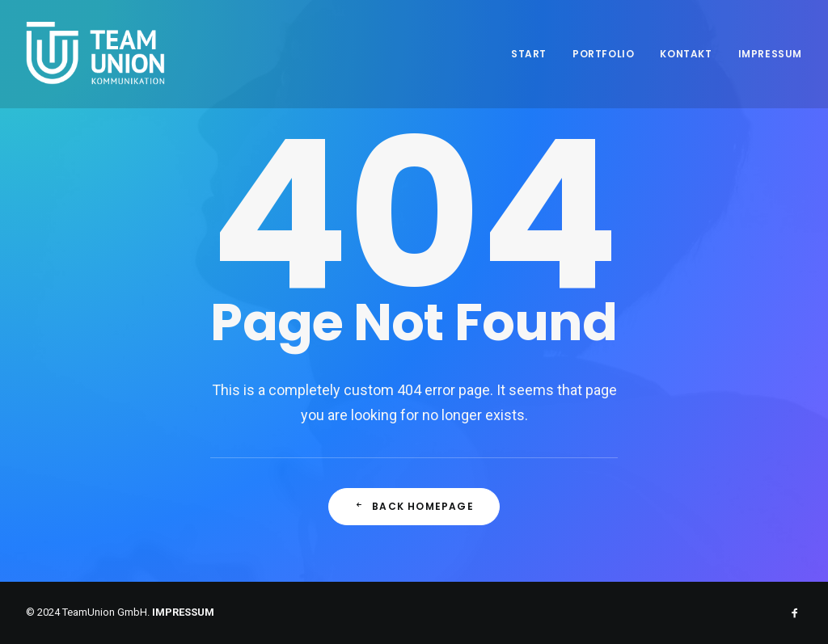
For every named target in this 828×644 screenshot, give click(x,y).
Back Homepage (414, 506)
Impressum (770, 54)
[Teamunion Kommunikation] (96, 54)
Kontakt (686, 54)
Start (529, 54)
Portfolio (603, 54)
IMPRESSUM (183, 612)
